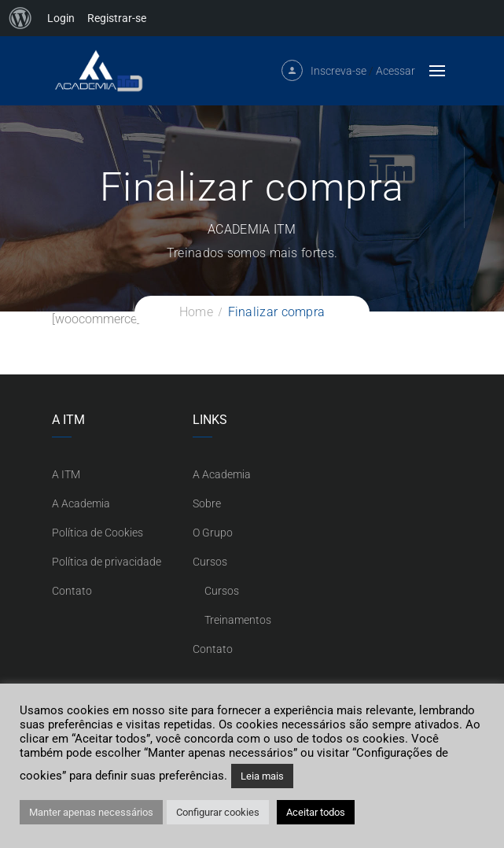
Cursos (210, 562)
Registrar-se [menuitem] (117, 18)
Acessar (395, 71)
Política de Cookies (97, 533)
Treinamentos (238, 620)
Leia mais (262, 776)
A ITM (66, 474)
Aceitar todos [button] (316, 812)
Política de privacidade (107, 562)
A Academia (81, 503)
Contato (72, 591)
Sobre (207, 503)
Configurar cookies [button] (218, 812)
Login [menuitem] (61, 18)
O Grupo (213, 533)
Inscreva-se (338, 71)
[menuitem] (20, 18)
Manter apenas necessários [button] (91, 812)
